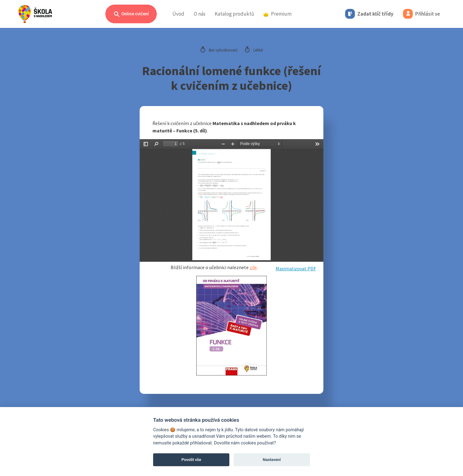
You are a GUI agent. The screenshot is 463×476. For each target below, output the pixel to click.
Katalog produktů (234, 14)
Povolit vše (191, 460)
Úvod (178, 14)
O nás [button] (200, 14)
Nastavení (272, 460)
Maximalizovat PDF (296, 268)
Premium (277, 14)
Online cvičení (131, 14)
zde (253, 267)
